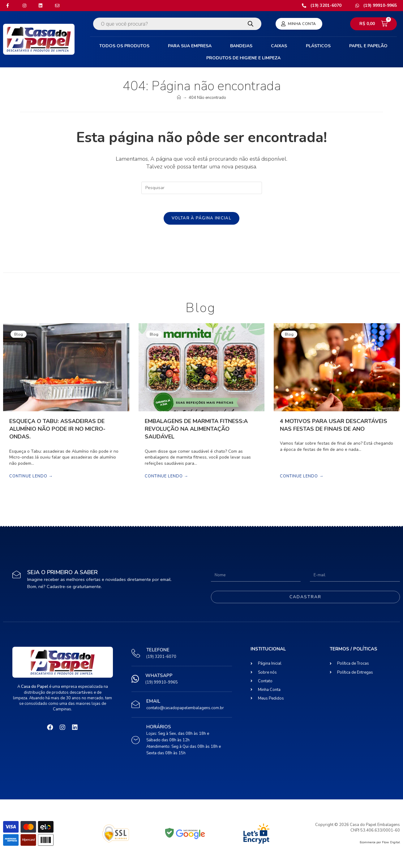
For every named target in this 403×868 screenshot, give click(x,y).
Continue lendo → (31, 477)
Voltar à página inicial (201, 219)
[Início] (179, 98)
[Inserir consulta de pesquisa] (202, 188)
